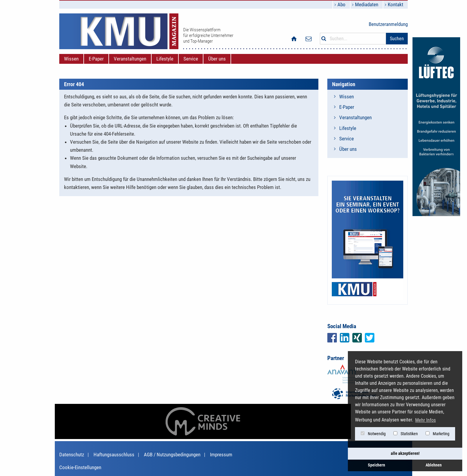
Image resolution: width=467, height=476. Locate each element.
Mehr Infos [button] (425, 420)
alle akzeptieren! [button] (405, 453)
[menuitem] (71, 59)
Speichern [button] (376, 465)
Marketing (438, 434)
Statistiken (406, 434)
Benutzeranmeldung (388, 24)
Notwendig (373, 434)
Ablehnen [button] (434, 465)
